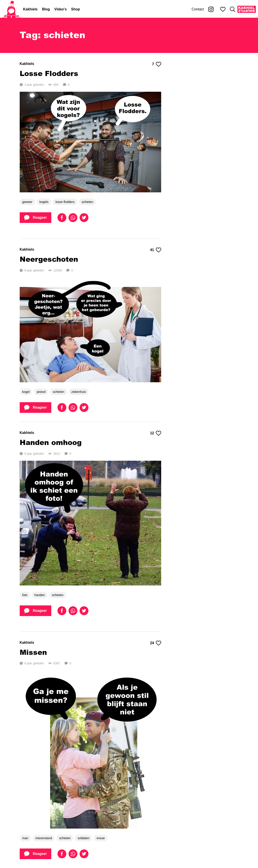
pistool (41, 392)
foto (25, 595)
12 (156, 433)
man (25, 838)
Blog (46, 9)
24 (156, 643)
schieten (87, 202)
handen (40, 595)
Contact (198, 9)
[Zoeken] (233, 9)
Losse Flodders (49, 73)
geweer (27, 202)
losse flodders (65, 202)
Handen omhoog (51, 442)
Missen (33, 652)
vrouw (100, 838)
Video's (61, 9)
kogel (26, 392)
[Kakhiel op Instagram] (211, 9)
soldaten (83, 838)
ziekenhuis (79, 392)
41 (156, 250)
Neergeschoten (49, 259)
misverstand (44, 838)
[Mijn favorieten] (223, 9)
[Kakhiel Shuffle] (247, 9)
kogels (44, 202)
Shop (76, 9)
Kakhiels (30, 9)
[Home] (11, 9)
